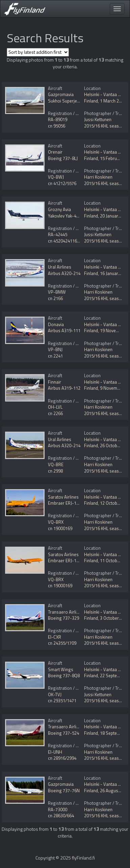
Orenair (55, 152)
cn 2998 (55, 471)
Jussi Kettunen (98, 119)
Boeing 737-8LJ (63, 158)
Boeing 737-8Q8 (64, 676)
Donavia (56, 324)
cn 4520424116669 (66, 241)
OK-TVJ (55, 694)
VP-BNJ (55, 349)
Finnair (55, 382)
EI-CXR (55, 637)
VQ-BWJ (56, 177)
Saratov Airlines (63, 497)
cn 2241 (55, 356)
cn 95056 (57, 126)
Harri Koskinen (98, 177)
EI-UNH (55, 752)
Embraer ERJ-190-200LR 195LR (78, 503)
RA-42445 (58, 234)
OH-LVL (55, 407)
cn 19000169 (60, 528)
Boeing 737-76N (64, 791)
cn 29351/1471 (62, 701)
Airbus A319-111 (64, 330)
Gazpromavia (61, 94)
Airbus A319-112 (64, 388)
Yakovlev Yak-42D (65, 216)
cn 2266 (55, 413)
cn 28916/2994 (62, 758)
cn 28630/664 (61, 816)
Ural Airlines (60, 267)
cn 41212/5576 (62, 183)
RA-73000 (58, 809)
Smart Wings (61, 669)
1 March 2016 (113, 101)
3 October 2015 (115, 618)
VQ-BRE (56, 464)
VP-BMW (57, 292)
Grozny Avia (59, 209)
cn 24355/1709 (62, 643)
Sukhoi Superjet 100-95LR (73, 101)
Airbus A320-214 (64, 273)
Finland (91, 101)
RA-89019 (58, 119)
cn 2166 (55, 298)
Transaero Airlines (66, 612)
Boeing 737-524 (63, 733)
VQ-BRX (56, 522)
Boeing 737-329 (63, 618)
